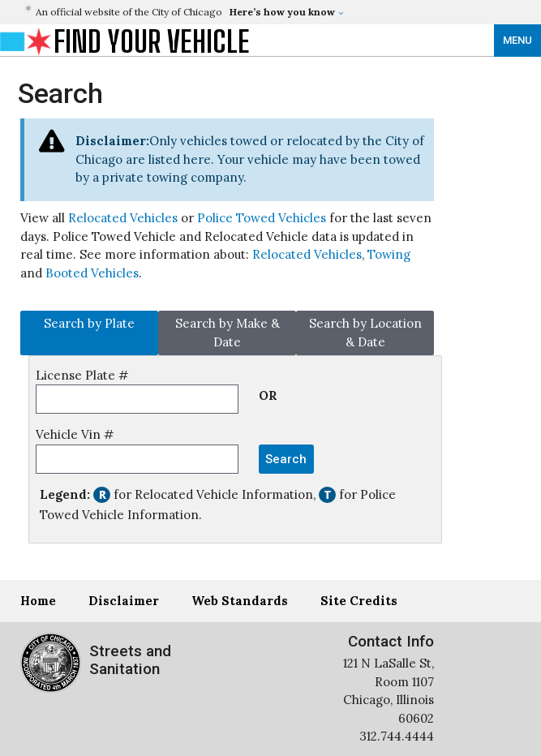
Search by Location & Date (365, 333)
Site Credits (359, 601)
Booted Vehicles (92, 273)
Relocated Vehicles (123, 218)
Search (286, 459)
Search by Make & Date (228, 333)
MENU (517, 40)
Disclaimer (124, 601)
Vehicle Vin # (75, 434)
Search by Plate (89, 323)
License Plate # (82, 375)
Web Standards (240, 601)
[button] (229, 12)
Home (38, 601)
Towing (389, 254)
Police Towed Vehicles (262, 218)
